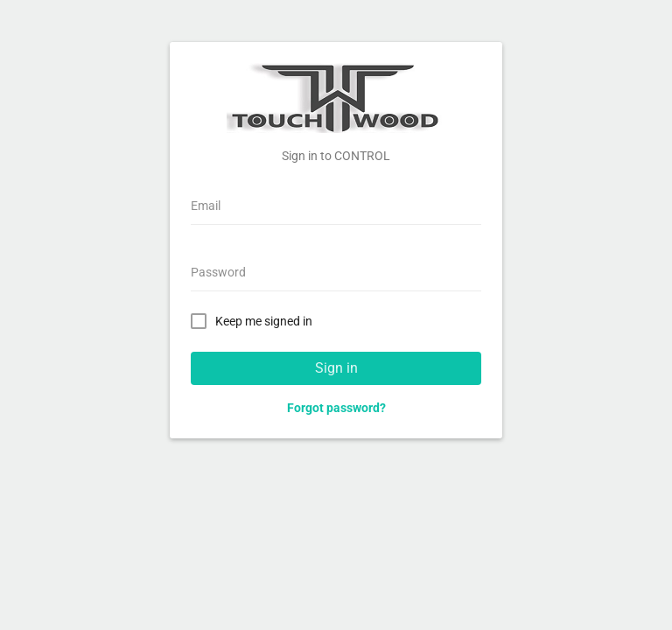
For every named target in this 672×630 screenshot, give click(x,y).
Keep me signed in (255, 320)
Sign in (336, 368)
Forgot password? (336, 408)
